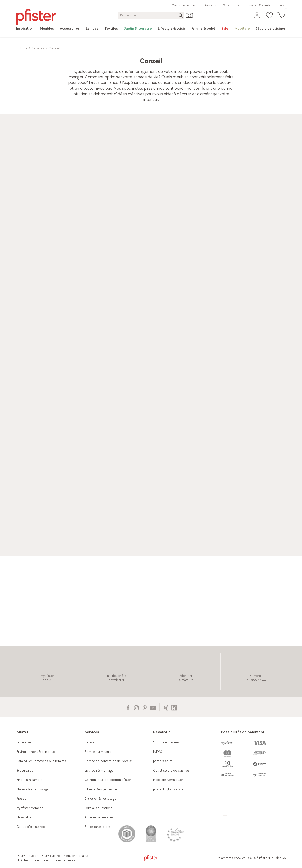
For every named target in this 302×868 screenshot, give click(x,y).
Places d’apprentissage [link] (32, 789)
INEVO (158, 752)
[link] (26, 29)
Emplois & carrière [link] (260, 5)
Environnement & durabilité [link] (36, 752)
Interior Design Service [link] (101, 789)
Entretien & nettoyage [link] (100, 799)
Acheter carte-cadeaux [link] (101, 817)
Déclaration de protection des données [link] (47, 860)
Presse (21, 799)
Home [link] (23, 48)
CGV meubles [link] (28, 856)
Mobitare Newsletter (168, 780)
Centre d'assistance (31, 827)
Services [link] (210, 5)
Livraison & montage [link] (99, 770)
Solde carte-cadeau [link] (99, 827)
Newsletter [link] (24, 817)
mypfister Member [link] (29, 808)
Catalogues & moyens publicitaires (41, 761)
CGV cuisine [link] (51, 856)
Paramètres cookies (232, 858)
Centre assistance (185, 5)
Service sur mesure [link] (98, 752)
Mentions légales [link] (76, 856)
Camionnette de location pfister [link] (108, 780)
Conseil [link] (90, 742)
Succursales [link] (231, 5)
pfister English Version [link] (169, 789)
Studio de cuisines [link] (166, 742)
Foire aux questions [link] (99, 808)
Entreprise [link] (24, 742)
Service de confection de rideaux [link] (108, 761)
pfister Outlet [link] (163, 761)
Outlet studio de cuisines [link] (171, 770)
